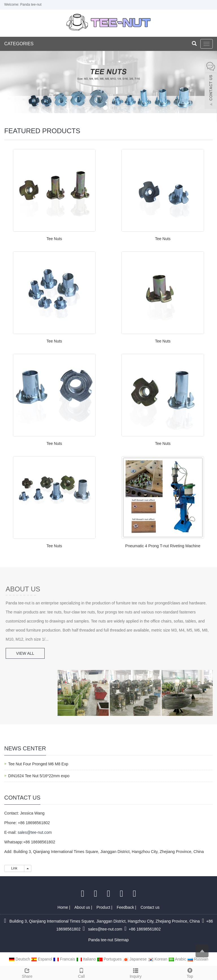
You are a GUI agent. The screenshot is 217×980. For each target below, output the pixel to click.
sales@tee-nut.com (35, 832)
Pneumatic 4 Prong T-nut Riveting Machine (163, 546)
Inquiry (136, 972)
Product (104, 907)
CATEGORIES (19, 44)
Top (190, 972)
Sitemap (121, 940)
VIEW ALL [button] (25, 653)
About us (83, 907)
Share (27, 972)
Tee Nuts (54, 239)
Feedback (126, 907)
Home (63, 907)
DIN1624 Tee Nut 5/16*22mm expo (39, 776)
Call (81, 972)
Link (14, 868)
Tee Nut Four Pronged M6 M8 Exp (38, 764)
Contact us (150, 907)
